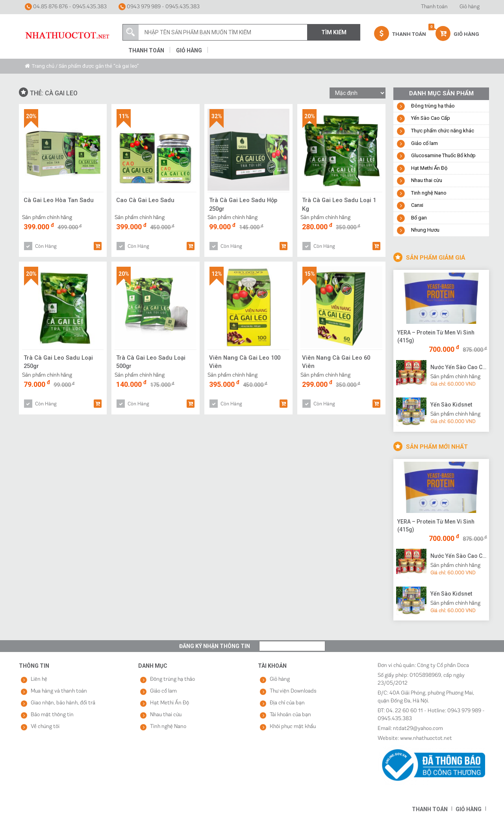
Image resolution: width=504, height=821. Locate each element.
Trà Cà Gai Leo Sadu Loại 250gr (58, 362)
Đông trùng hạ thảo (433, 106)
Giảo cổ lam (424, 143)
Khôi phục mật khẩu (293, 727)
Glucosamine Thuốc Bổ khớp (443, 155)
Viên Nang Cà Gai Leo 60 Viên (337, 362)
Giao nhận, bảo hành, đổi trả (63, 703)
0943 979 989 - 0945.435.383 (159, 7)
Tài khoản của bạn (290, 715)
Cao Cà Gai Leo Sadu (145, 200)
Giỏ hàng (470, 7)
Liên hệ (39, 679)
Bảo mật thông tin (52, 715)
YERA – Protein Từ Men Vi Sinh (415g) (436, 336)
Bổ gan (419, 218)
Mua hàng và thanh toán (59, 691)
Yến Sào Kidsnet (451, 405)
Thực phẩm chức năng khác (443, 131)
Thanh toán (434, 7)
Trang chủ (43, 66)
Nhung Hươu (425, 230)
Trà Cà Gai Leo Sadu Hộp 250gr (244, 204)
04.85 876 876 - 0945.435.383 (66, 7)
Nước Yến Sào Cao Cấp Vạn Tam (459, 367)
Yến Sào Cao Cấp (431, 118)
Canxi (417, 205)
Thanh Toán (400, 33)
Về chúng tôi (45, 727)
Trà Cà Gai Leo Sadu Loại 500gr (151, 362)
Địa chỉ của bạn (287, 703)
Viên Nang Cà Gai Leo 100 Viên (246, 362)
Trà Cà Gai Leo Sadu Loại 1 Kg (339, 204)
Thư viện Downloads (293, 691)
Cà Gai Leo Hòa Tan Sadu (59, 200)
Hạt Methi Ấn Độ (429, 168)
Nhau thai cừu (427, 180)
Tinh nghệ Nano (429, 193)
